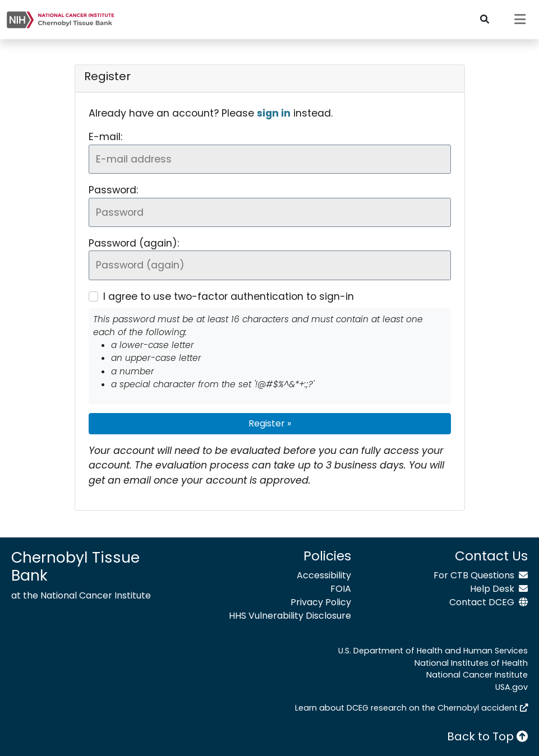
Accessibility (324, 575)
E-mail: (105, 137)
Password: (113, 190)
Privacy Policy (321, 602)
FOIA (341, 589)
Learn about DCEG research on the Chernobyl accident (411, 708)
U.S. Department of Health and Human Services (433, 651)
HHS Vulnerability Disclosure (290, 616)
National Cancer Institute (477, 675)
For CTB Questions (481, 575)
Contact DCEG (489, 602)
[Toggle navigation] (520, 19)
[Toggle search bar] (485, 20)
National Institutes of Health (471, 663)
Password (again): (134, 243)
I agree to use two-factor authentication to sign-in (229, 296)
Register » (270, 423)
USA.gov (512, 687)
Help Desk (499, 589)
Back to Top (487, 736)
